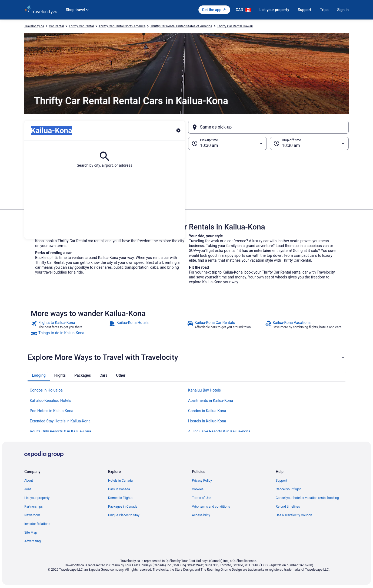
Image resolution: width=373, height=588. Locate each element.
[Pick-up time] (227, 143)
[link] (69, 325)
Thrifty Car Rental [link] (81, 26)
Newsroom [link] (32, 515)
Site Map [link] (31, 533)
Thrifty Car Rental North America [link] (122, 26)
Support (305, 10)
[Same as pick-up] (268, 127)
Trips (324, 10)
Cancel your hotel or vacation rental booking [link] (307, 498)
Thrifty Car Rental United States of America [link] (181, 26)
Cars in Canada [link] (119, 489)
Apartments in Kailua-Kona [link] (211, 400)
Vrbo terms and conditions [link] (211, 507)
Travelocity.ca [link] (34, 26)
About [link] (29, 481)
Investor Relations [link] (37, 524)
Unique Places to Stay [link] (124, 515)
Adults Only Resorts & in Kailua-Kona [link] (60, 431)
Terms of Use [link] (202, 498)
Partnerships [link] (34, 507)
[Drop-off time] (309, 143)
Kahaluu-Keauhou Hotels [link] (50, 400)
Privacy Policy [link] (202, 481)
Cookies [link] (198, 489)
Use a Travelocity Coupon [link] (294, 515)
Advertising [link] (32, 541)
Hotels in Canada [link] (120, 481)
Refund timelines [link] (288, 507)
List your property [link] (37, 498)
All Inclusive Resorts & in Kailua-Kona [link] (219, 431)
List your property (274, 10)
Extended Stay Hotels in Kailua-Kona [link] (60, 421)
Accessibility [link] (201, 515)
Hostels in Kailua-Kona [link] (207, 421)
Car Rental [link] (56, 26)
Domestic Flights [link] (120, 498)
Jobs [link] (28, 489)
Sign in (343, 10)
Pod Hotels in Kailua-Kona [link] (51, 411)
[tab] (39, 375)
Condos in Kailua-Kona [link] (207, 411)
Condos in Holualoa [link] (46, 390)
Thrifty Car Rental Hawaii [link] (235, 26)
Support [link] (281, 481)
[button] (186, 177)
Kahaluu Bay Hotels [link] (204, 390)
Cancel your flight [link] (288, 489)
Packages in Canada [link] (123, 507)
